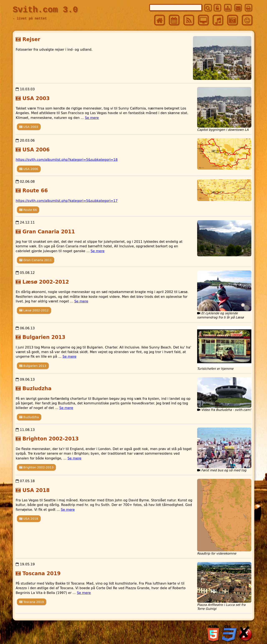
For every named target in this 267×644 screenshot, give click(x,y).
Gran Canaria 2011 (49, 232)
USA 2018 (36, 490)
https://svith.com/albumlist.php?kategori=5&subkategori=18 (67, 160)
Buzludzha (37, 389)
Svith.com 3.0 (45, 10)
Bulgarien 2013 (44, 337)
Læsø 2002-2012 (46, 282)
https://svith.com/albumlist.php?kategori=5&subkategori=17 (67, 201)
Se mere (92, 118)
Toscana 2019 (42, 574)
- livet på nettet (30, 19)
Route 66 (35, 191)
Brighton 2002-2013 (51, 439)
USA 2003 (36, 98)
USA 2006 (36, 150)
